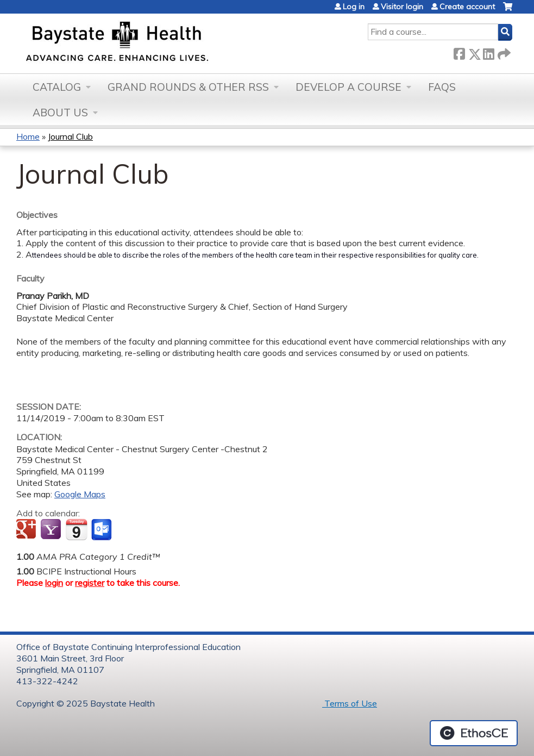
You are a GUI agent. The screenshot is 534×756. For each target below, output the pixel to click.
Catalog (57, 87)
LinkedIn (488, 52)
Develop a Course (348, 87)
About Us (60, 113)
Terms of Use (350, 703)
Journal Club (70, 136)
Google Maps (80, 494)
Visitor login (402, 7)
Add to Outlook (102, 530)
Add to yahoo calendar (52, 530)
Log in (354, 7)
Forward (503, 52)
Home (28, 136)
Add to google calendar (27, 530)
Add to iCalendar (76, 529)
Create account (467, 7)
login (54, 583)
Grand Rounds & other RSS (188, 87)
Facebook (459, 52)
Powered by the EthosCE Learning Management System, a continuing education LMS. (474, 733)
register (90, 583)
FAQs (442, 87)
